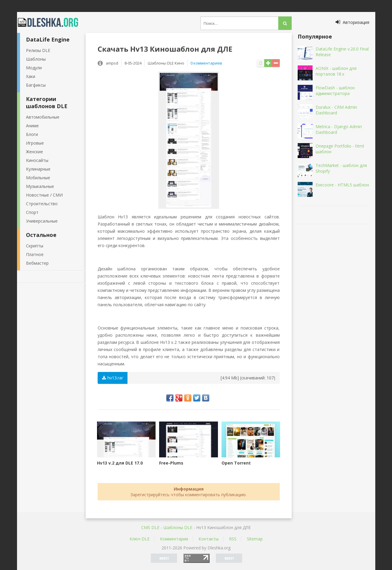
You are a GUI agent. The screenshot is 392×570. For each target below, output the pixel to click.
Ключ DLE (140, 539)
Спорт (32, 212)
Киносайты (37, 160)
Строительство (42, 204)
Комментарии (174, 539)
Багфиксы (36, 85)
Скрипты (35, 246)
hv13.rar (113, 378)
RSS (233, 539)
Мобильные (38, 178)
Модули (34, 68)
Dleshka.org (51, 22)
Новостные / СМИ (44, 195)
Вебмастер (37, 263)
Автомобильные (43, 117)
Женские (34, 152)
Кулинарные (38, 169)
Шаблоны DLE (178, 527)
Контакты (209, 539)
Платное (35, 254)
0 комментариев (206, 63)
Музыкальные (40, 186)
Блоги (32, 134)
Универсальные (42, 221)
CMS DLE (150, 527)
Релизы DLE (38, 50)
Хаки (31, 76)
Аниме (32, 126)
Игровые (35, 143)
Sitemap (255, 539)
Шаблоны (36, 59)
